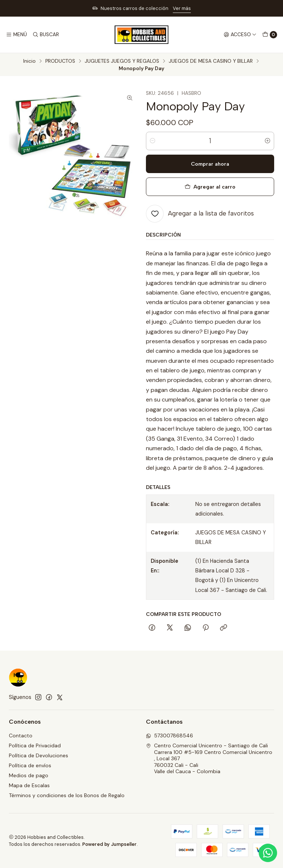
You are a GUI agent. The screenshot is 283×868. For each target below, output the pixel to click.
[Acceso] (240, 35)
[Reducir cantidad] (153, 141)
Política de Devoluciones (39, 755)
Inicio (29, 61)
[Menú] (16, 35)
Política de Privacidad (35, 745)
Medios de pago (29, 775)
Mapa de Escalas (29, 785)
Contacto (21, 736)
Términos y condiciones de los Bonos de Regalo (67, 795)
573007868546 (170, 736)
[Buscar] (45, 35)
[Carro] (270, 35)
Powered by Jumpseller (109, 844)
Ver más (182, 8)
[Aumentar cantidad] (268, 141)
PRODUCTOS (60, 61)
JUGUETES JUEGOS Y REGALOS (122, 61)
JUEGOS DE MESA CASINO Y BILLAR (211, 61)
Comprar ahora (210, 164)
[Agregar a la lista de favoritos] (200, 214)
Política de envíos (30, 765)
